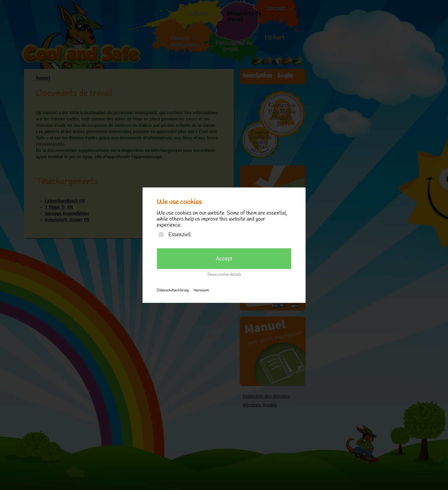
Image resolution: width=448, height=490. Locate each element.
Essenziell (179, 235)
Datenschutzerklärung (173, 290)
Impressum (201, 290)
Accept (224, 258)
